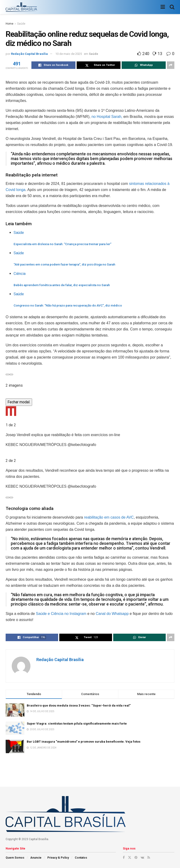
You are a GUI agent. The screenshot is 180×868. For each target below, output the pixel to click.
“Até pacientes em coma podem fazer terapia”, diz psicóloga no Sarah (64, 264)
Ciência (20, 274)
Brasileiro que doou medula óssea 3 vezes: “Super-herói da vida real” (79, 705)
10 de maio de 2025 (69, 54)
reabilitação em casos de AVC (109, 517)
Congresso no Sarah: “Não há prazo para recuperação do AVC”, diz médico (68, 305)
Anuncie (36, 858)
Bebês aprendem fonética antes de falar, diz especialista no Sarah (62, 285)
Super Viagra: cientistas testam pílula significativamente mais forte (77, 724)
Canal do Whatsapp (112, 614)
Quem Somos (15, 858)
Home (9, 24)
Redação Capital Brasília (29, 54)
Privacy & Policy (58, 858)
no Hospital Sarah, (107, 117)
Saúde (21, 24)
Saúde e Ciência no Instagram (61, 614)
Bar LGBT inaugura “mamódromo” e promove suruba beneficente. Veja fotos (84, 742)
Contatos (81, 858)
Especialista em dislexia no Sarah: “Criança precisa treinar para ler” (62, 244)
